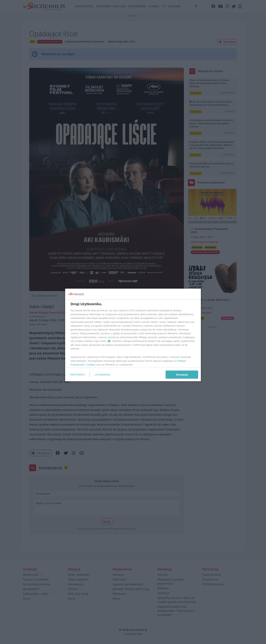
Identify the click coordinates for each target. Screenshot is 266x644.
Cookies (91, 365)
